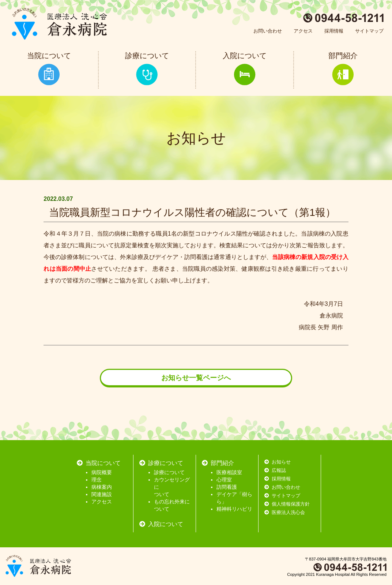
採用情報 (334, 31)
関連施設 (102, 494)
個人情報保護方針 (291, 504)
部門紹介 (222, 463)
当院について (103, 463)
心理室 (224, 480)
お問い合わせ (268, 31)
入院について (166, 524)
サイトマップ (369, 31)
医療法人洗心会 (288, 512)
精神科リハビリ (234, 509)
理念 (97, 480)
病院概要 (102, 472)
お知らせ (281, 462)
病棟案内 (102, 487)
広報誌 (279, 470)
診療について (169, 472)
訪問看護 (227, 487)
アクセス (303, 31)
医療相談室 (229, 472)
